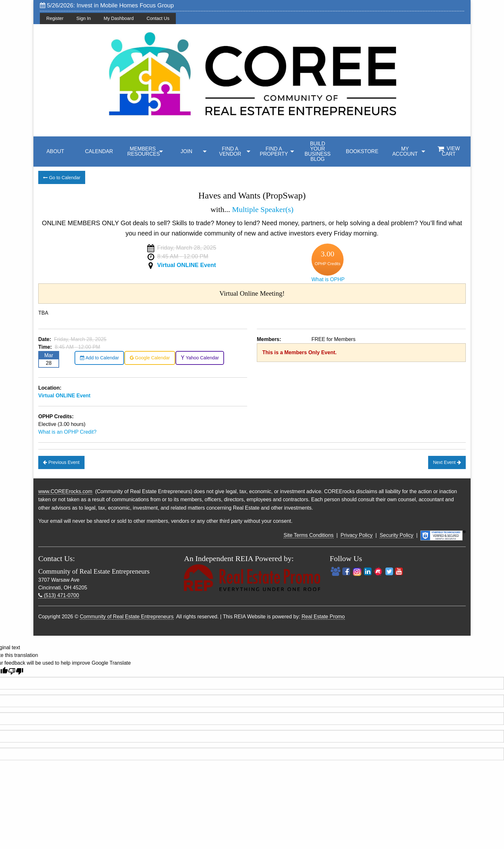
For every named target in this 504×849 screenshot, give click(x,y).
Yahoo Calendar (200, 358)
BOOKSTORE (362, 151)
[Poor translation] (16, 671)
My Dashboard (119, 18)
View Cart (449, 151)
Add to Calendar (99, 358)
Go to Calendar (62, 178)
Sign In (84, 18)
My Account (405, 151)
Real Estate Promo (323, 617)
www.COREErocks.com (65, 491)
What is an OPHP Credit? (67, 432)
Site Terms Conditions (308, 535)
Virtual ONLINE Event (187, 265)
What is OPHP (328, 279)
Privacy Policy (357, 535)
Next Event (447, 462)
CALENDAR (99, 151)
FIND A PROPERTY (274, 151)
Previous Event (61, 462)
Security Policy (396, 535)
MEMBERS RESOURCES (144, 151)
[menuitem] (55, 152)
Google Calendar (150, 358)
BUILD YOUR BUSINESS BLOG (318, 151)
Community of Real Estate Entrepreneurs (127, 617)
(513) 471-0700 (59, 595)
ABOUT (55, 151)
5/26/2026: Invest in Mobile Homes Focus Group (107, 5)
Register (55, 18)
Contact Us (158, 18)
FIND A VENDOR (230, 151)
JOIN (186, 151)
